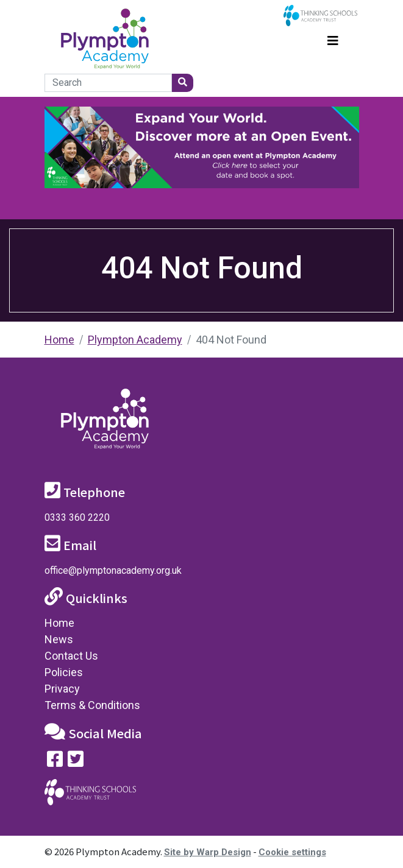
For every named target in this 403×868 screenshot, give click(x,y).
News (59, 639)
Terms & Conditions (92, 705)
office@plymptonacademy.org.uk (113, 570)
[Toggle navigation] (333, 39)
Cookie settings (292, 852)
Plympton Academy (135, 340)
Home (59, 340)
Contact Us (71, 656)
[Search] (108, 83)
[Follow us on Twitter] (76, 762)
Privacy (62, 689)
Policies (64, 672)
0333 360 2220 (77, 517)
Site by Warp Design (208, 852)
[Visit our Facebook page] (55, 762)
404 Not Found (231, 340)
